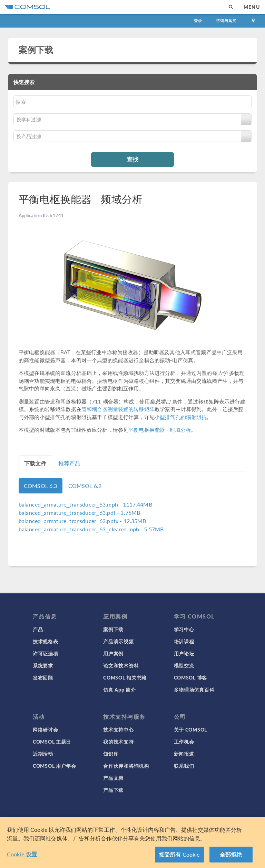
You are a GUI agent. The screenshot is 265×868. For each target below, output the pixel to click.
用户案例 (113, 653)
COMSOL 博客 (190, 677)
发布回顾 (43, 677)
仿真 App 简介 (119, 690)
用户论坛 (184, 653)
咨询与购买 (226, 21)
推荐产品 (70, 463)
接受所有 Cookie (179, 854)
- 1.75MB (79, 513)
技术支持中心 (118, 729)
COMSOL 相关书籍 (125, 677)
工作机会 (184, 742)
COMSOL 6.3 (41, 486)
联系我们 (184, 766)
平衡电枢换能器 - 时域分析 (160, 430)
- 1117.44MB (85, 504)
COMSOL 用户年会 (55, 766)
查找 (132, 159)
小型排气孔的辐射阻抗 (181, 417)
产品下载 (113, 790)
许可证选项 (46, 653)
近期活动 (43, 754)
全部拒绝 (231, 854)
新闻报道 (184, 754)
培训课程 (184, 641)
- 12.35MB (82, 521)
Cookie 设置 (22, 854)
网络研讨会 (46, 729)
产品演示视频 (118, 641)
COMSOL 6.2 (85, 486)
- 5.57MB (91, 529)
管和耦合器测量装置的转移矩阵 (118, 409)
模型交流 (184, 665)
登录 (198, 21)
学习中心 (184, 629)
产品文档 (113, 778)
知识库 (111, 754)
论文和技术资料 (121, 665)
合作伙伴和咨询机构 (126, 766)
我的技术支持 (118, 742)
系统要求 (43, 665)
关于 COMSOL (190, 729)
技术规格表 (46, 641)
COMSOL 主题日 (52, 742)
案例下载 (36, 50)
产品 (38, 629)
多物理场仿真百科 (194, 690)
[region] (132, 843)
